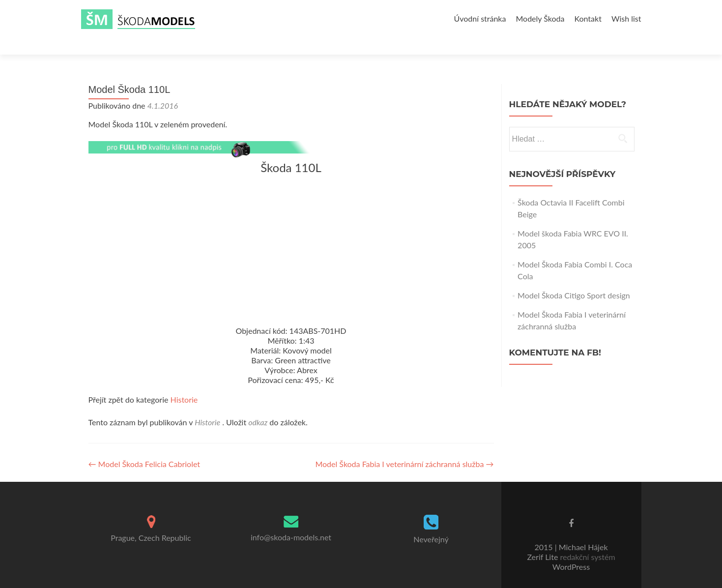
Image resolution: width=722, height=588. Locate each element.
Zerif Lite (543, 540)
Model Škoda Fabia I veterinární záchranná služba (404, 447)
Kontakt (588, 18)
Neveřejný (431, 522)
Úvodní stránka (480, 18)
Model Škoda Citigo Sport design (574, 278)
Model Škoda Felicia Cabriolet (144, 447)
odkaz (258, 405)
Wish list (626, 18)
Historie (184, 382)
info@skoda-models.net (291, 520)
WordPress (571, 549)
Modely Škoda (540, 18)
